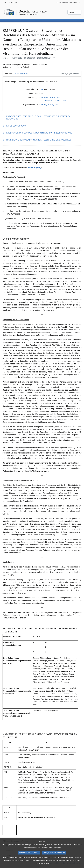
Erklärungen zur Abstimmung (55, 100)
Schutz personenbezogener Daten (42, 863)
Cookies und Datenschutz (65, 863)
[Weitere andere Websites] (68, 3)
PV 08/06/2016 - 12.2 (52, 98)
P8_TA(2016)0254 (51, 105)
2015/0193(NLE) (21, 74)
